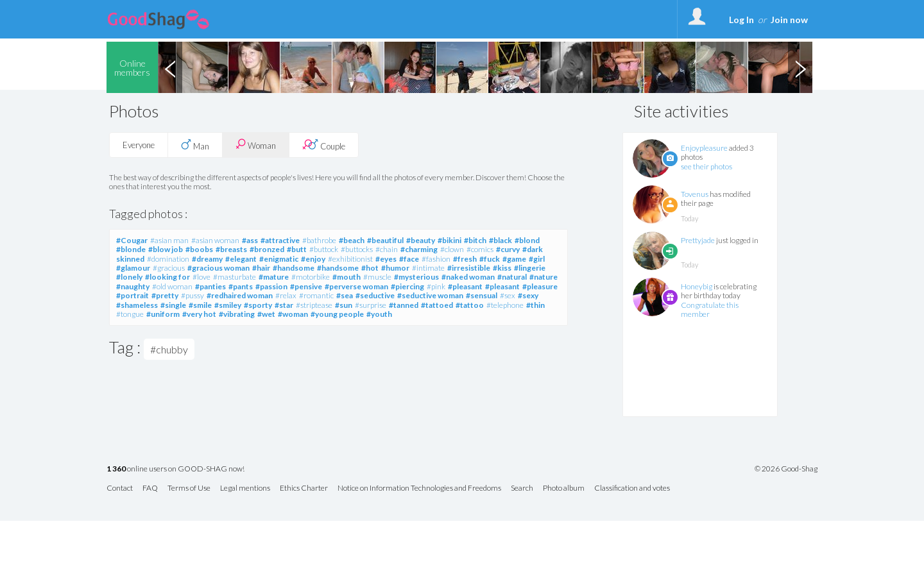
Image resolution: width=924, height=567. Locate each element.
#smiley (228, 305)
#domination (168, 259)
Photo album (564, 488)
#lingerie (530, 268)
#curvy (508, 249)
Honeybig (697, 286)
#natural (512, 277)
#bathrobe (319, 240)
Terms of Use (189, 488)
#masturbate (235, 277)
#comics (480, 249)
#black (501, 240)
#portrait (133, 295)
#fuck (490, 259)
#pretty (165, 295)
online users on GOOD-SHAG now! (175, 469)
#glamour (133, 268)
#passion (271, 286)
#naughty (133, 286)
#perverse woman (356, 286)
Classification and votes (632, 488)
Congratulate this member (710, 309)
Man (195, 145)
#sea (345, 295)
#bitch (475, 240)
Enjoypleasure (704, 148)
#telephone (505, 305)
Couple (324, 145)
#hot (370, 268)
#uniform (163, 314)
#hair (261, 268)
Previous (170, 67)
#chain (387, 249)
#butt (297, 249)
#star (284, 305)
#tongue (130, 314)
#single (173, 305)
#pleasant (465, 286)
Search (522, 488)
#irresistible (469, 268)
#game (514, 259)
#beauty (421, 240)
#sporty (258, 305)
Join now (789, 20)
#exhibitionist (350, 259)
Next (800, 67)
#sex (508, 295)
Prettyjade (698, 240)
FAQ (150, 488)
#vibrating (237, 314)
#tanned (404, 305)
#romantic (316, 295)
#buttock (324, 249)
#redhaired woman (240, 295)
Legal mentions (245, 488)
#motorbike (311, 277)
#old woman (172, 286)
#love (201, 277)
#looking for (167, 277)
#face (409, 259)
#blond (527, 240)
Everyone (139, 145)
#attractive (280, 240)
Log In (741, 20)
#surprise (371, 305)
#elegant (241, 259)
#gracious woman (218, 268)
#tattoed (437, 305)
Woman (256, 145)
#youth (379, 314)
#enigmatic (279, 259)
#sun (344, 305)
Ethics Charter (304, 488)
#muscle (377, 277)
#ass (250, 240)
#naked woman (468, 277)
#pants (241, 286)
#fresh (465, 259)
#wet (266, 314)
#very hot (199, 314)
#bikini (449, 240)
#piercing (407, 286)
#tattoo (470, 305)
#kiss (502, 268)
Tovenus (695, 194)
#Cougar (132, 240)
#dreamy (207, 259)
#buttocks (357, 249)
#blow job (166, 249)
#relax (286, 295)
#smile (200, 305)
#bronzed (267, 249)
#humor (395, 268)
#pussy (193, 295)
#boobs (199, 249)
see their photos (706, 166)
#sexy (528, 295)
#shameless (137, 305)
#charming (419, 249)
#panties (210, 286)
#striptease (314, 305)
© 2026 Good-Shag (786, 469)
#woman (293, 314)
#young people (337, 314)
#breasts (231, 249)
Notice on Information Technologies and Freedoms (419, 488)
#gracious (169, 268)
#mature (274, 277)
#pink (436, 286)
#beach (352, 240)
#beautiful (385, 240)
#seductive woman (430, 295)
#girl (537, 259)
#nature (543, 277)
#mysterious (416, 277)
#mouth (346, 277)
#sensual (482, 295)
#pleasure (540, 286)
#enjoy (313, 259)
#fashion (436, 259)
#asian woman (215, 240)
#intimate (428, 268)
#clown (452, 249)
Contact (120, 488)
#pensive (306, 286)
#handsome (294, 268)
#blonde (131, 249)
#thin (535, 305)
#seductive (375, 295)
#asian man (169, 240)
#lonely (129, 277)
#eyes (386, 259)
